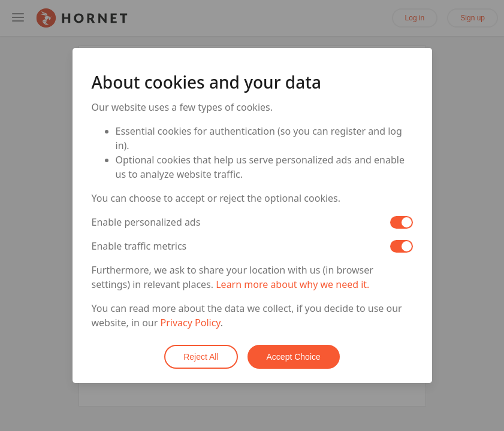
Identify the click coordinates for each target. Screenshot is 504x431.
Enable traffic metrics (139, 246)
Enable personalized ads (146, 222)
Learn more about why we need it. (292, 284)
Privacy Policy (191, 323)
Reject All (201, 357)
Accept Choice (294, 357)
